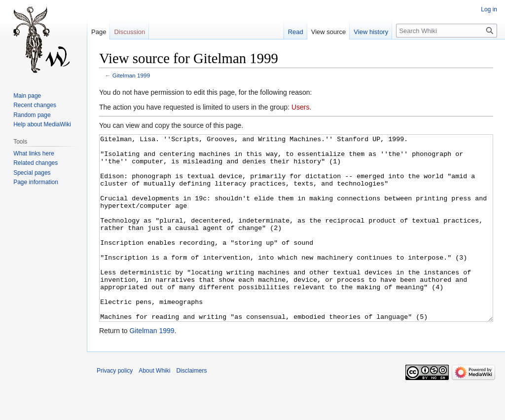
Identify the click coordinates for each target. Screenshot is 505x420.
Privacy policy (115, 408)
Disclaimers (191, 408)
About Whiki (154, 408)
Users (301, 107)
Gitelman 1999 (131, 75)
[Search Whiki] (447, 31)
